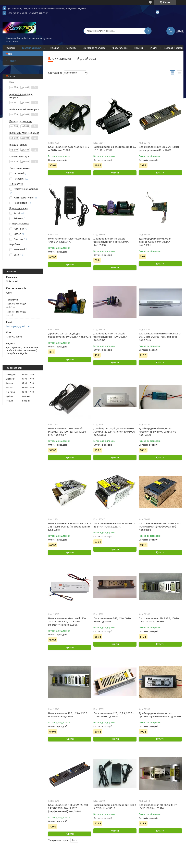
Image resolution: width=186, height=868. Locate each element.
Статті (153, 48)
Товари (12, 61)
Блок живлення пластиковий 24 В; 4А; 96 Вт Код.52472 (69, 240)
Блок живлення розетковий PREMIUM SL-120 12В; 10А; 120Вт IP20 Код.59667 (67, 432)
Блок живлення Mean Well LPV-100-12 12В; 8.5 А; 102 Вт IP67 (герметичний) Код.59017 (67, 621)
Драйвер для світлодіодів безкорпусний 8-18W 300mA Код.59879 (110, 337)
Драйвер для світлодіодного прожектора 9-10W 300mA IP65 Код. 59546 (157, 432)
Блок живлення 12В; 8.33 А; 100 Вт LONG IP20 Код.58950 (159, 620)
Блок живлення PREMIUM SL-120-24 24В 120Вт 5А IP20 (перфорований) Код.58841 (70, 527)
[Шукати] (148, 31)
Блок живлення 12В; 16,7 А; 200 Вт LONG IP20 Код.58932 (114, 715)
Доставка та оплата (94, 48)
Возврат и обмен (173, 48)
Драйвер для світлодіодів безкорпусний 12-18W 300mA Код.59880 (111, 242)
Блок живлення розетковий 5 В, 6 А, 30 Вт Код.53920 (69, 148)
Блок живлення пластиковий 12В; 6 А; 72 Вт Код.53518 (115, 807)
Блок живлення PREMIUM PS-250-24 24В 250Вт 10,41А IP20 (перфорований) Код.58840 (68, 808)
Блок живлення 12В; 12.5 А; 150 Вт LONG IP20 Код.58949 (68, 715)
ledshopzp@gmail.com (18, 326)
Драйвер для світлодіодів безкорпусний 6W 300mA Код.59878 (70, 335)
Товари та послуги (32, 48)
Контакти (71, 48)
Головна (10, 48)
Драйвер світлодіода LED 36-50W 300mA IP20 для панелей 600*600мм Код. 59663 (115, 432)
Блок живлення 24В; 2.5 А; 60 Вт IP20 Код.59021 (112, 620)
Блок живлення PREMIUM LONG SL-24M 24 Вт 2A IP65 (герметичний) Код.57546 (160, 337)
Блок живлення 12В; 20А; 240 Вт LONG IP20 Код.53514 (158, 807)
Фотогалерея (120, 48)
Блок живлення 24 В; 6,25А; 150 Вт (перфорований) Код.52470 (159, 148)
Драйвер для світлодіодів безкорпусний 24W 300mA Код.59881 (155, 242)
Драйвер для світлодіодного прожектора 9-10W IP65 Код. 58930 (160, 715)
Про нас (55, 48)
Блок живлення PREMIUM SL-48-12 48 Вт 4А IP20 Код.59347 (114, 525)
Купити (70, 173)
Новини (139, 48)
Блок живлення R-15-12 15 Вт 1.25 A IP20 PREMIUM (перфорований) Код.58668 (160, 527)
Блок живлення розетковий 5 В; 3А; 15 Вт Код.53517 (115, 148)
